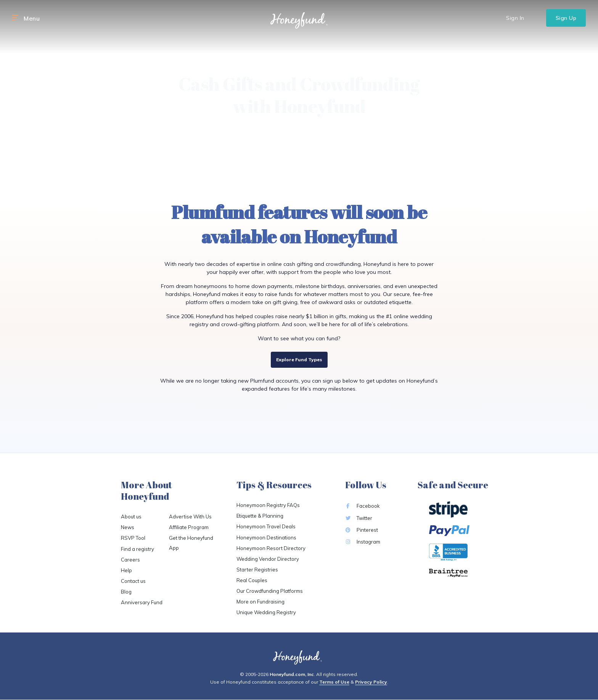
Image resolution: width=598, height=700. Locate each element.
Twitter (359, 518)
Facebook (362, 506)
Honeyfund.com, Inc (292, 674)
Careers (130, 560)
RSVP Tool (133, 538)
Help (126, 570)
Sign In (515, 18)
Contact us (133, 581)
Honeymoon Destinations (266, 537)
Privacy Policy (371, 682)
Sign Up (566, 18)
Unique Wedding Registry (266, 612)
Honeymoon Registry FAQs (268, 505)
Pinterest (362, 530)
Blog (126, 592)
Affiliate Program (189, 527)
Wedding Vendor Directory (268, 559)
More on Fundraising (260, 602)
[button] (15, 18)
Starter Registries (257, 570)
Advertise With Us (190, 517)
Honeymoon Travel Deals (266, 526)
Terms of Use (334, 682)
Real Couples (252, 580)
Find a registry (137, 549)
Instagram (363, 542)
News (128, 527)
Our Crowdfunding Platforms (270, 591)
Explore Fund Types (299, 360)
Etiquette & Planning (260, 516)
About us (131, 517)
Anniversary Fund (142, 602)
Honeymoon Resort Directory (271, 548)
